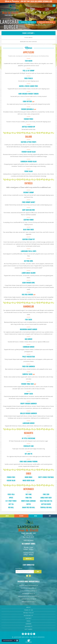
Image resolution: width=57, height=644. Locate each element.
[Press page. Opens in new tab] (28, 621)
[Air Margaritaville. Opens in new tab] (28, 594)
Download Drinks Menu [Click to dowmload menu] (46, 22)
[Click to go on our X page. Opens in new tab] (26, 634)
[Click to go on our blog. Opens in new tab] (34, 634)
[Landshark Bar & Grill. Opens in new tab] (28, 588)
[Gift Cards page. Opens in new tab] (28, 629)
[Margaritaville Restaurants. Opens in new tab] (28, 586)
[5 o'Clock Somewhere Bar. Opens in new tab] (28, 591)
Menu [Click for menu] (36, 516)
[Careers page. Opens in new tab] (28, 624)
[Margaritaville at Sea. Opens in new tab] (28, 599)
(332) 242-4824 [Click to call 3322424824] (28, 540)
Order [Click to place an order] (7, 516)
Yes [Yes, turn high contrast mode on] (15, 641)
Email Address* (19, 568)
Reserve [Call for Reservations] (21, 516)
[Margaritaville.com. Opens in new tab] (28, 602)
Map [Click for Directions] (50, 516)
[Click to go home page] (10, 10)
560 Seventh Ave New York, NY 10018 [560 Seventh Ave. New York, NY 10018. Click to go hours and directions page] (28, 536)
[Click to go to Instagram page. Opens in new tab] (30, 576)
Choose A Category (28, 33)
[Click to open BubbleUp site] (28, 641)
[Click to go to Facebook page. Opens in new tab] (27, 576)
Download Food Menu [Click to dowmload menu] (27, 22)
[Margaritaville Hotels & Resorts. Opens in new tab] (28, 596)
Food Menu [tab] (28, 38)
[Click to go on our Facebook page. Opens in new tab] (23, 634)
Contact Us (28, 559)
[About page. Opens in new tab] (28, 607)
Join (38, 572)
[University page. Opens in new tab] (28, 627)
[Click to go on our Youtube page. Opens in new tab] (31, 634)
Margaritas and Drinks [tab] (29, 42)
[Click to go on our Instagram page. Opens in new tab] (28, 634)
